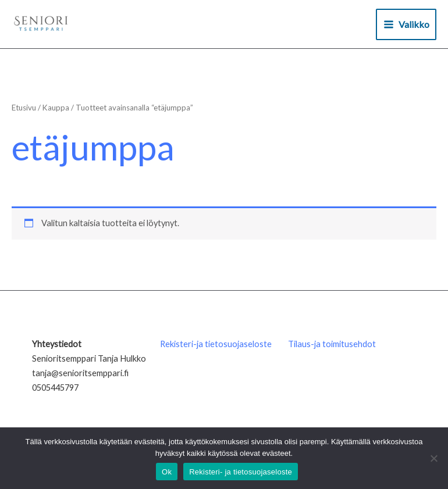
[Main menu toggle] (406, 24)
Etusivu (24, 108)
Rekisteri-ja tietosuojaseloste (216, 344)
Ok (167, 472)
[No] (433, 458)
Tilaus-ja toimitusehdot (332, 344)
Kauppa (56, 108)
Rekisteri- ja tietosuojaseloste (241, 472)
